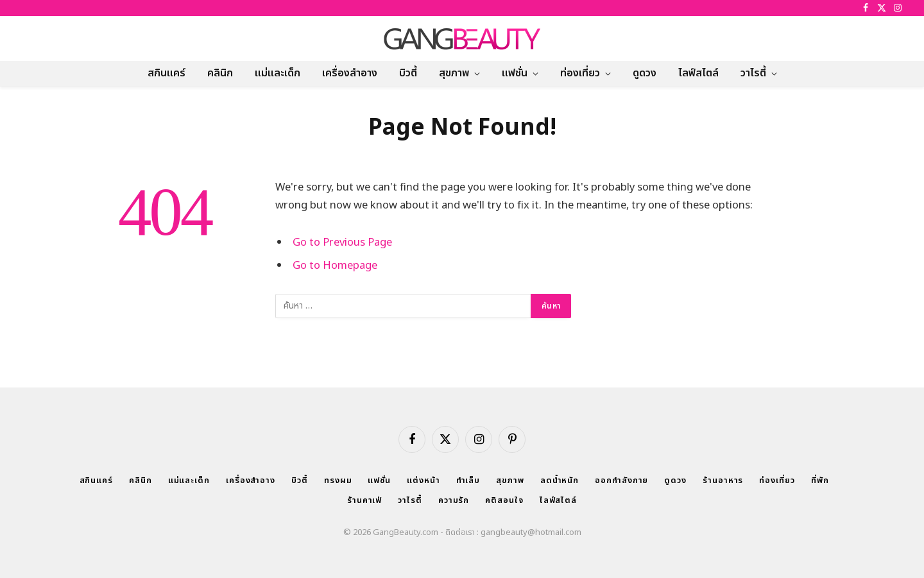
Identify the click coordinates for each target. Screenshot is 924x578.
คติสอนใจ (504, 500)
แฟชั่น (515, 73)
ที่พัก (820, 480)
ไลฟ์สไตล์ (698, 73)
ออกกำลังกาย (621, 480)
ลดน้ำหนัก (560, 480)
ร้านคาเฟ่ (364, 500)
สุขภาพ (454, 73)
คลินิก (220, 73)
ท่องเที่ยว (580, 73)
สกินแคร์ (167, 73)
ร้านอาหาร (723, 480)
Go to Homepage (335, 265)
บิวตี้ (408, 73)
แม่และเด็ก (278, 73)
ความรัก (454, 500)
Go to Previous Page (342, 242)
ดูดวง (645, 73)
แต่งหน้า (423, 480)
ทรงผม (338, 480)
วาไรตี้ (753, 73)
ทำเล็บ (468, 480)
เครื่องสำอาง (350, 73)
